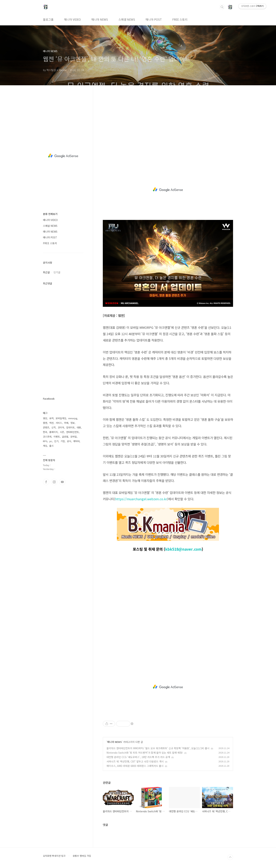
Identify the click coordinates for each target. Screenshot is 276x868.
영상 (45, 418)
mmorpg (73, 418)
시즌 (62, 432)
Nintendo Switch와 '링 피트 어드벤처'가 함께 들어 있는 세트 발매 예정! (145, 753)
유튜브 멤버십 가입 (82, 856)
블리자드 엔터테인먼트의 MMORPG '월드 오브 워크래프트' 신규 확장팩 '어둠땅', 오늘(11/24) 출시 (158, 748)
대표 (79, 427)
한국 (45, 432)
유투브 (62, 482)
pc (51, 441)
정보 (73, 423)
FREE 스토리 (180, 19)
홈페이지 (54, 432)
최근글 (46, 272)
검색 (222, 7)
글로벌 (65, 437)
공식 (69, 441)
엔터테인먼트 (73, 432)
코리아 (61, 427)
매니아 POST (154, 19)
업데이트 (70, 427)
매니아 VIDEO (72, 19)
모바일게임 (61, 418)
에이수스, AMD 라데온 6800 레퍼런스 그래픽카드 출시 (135, 766)
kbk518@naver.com (183, 549)
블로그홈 (48, 19)
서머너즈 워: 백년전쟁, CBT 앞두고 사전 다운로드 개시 (135, 761)
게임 (45, 446)
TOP (230, 857)
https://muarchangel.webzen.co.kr (141, 499)
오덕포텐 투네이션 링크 (54, 856)
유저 (51, 418)
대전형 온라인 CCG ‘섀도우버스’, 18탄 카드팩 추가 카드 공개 (138, 757)
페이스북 (46, 482)
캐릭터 (76, 441)
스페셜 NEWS (127, 19)
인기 (56, 441)
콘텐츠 (46, 427)
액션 (51, 423)
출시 (51, 446)
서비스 (59, 423)
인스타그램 (54, 482)
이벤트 (57, 437)
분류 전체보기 (50, 214)
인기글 (57, 272)
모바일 (74, 437)
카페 (66, 423)
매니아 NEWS (100, 19)
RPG (45, 441)
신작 (54, 427)
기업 (63, 441)
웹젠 (45, 423)
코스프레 (47, 437)
